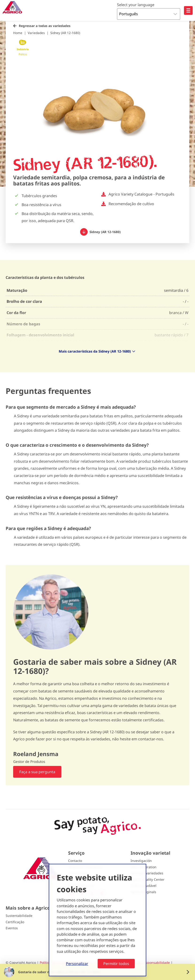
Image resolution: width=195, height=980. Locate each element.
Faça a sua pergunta (37, 772)
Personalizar (77, 964)
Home (18, 33)
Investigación (141, 861)
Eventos (12, 928)
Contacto (75, 861)
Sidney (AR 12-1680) (65, 33)
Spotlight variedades (147, 873)
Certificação (15, 922)
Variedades (36, 33)
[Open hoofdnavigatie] (188, 10)
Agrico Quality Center (148, 879)
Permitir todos (116, 964)
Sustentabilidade (19, 916)
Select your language (136, 5)
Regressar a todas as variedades (45, 26)
